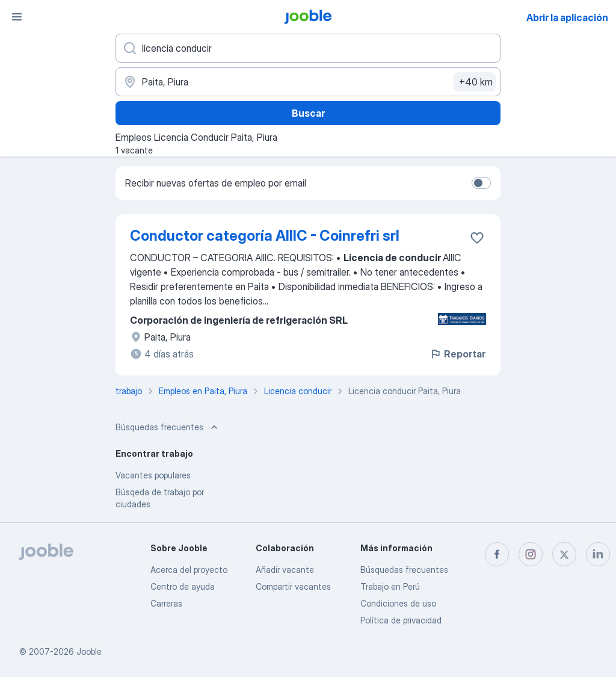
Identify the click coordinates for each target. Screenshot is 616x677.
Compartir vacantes (293, 586)
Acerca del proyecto (189, 570)
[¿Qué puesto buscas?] (308, 48)
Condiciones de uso (398, 603)
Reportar (457, 354)
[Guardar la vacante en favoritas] (477, 238)
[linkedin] (598, 554)
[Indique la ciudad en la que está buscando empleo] (308, 82)
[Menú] (17, 17)
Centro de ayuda (183, 586)
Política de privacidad (401, 620)
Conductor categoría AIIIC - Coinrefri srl (265, 236)
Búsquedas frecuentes (404, 570)
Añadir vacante (285, 570)
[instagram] (531, 554)
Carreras (166, 603)
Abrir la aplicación (567, 17)
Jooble (89, 651)
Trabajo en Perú (390, 586)
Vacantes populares (153, 475)
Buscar (308, 113)
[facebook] (497, 554)
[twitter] (564, 554)
